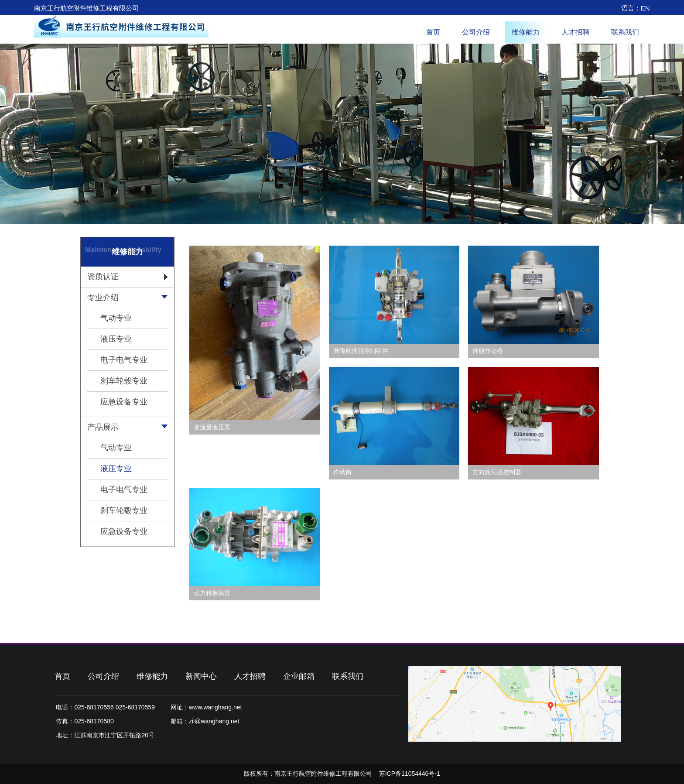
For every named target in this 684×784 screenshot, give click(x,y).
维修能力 (526, 32)
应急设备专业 (124, 402)
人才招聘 (575, 32)
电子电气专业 (124, 360)
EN (645, 8)
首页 (433, 32)
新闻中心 (201, 676)
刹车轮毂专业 (124, 381)
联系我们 (625, 32)
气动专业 (116, 318)
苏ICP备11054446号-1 (410, 774)
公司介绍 (476, 32)
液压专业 (116, 339)
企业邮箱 (299, 676)
